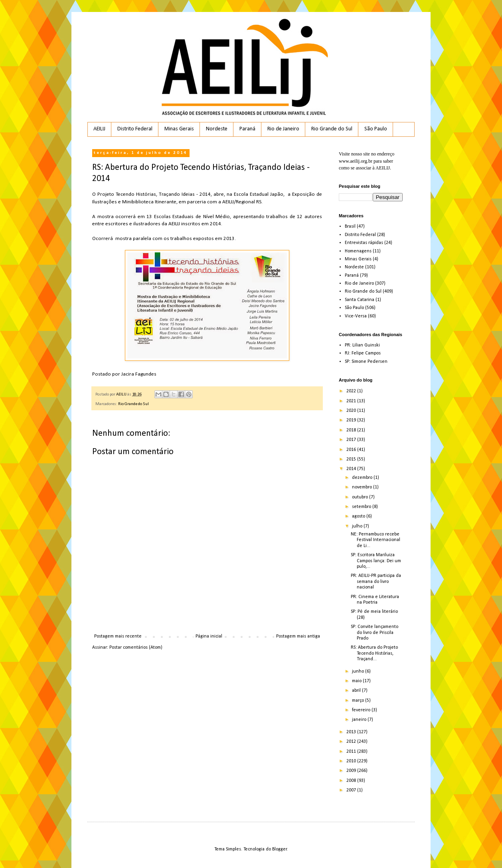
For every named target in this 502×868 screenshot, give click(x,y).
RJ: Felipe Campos (363, 353)
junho (359, 671)
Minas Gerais (179, 129)
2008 (352, 781)
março (359, 701)
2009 (352, 771)
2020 (352, 411)
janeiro (360, 720)
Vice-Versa (356, 316)
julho (358, 526)
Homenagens (358, 251)
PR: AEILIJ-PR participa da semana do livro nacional (376, 582)
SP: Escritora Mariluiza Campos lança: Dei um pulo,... (376, 561)
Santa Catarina (360, 300)
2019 (352, 420)
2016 (352, 450)
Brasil (350, 226)
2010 (352, 761)
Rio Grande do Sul (332, 129)
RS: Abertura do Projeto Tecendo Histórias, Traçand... (374, 653)
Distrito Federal (135, 129)
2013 (352, 732)
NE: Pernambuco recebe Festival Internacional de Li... (376, 540)
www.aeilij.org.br (356, 161)
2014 (352, 469)
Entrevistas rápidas (364, 243)
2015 (352, 459)
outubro (361, 497)
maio (357, 681)
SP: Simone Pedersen (366, 362)
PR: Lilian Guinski (362, 345)
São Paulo (376, 129)
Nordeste (217, 129)
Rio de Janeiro (283, 129)
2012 (352, 742)
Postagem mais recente (118, 636)
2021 (352, 401)
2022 (352, 391)
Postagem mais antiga (298, 636)
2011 (352, 752)
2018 (352, 430)
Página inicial (209, 636)
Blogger (280, 849)
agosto (359, 516)
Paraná (247, 129)
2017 (352, 440)
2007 (352, 790)
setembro (362, 507)
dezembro (363, 478)
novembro (363, 487)
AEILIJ (99, 129)
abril (357, 691)
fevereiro (362, 710)
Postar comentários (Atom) (136, 648)
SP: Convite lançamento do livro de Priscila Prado (375, 633)
